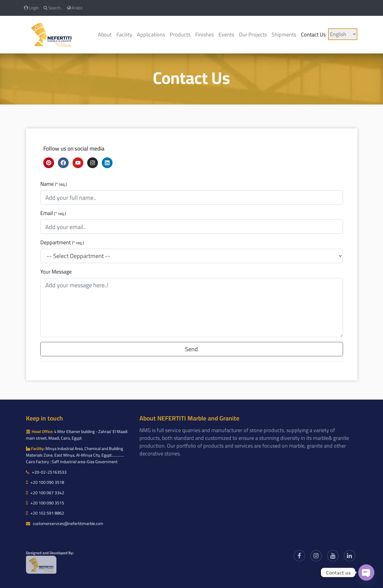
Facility (124, 34)
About (105, 34)
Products (180, 34)
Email (53, 213)
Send (191, 349)
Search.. (53, 8)
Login (31, 8)
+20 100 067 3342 (45, 493)
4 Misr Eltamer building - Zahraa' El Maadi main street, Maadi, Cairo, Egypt (77, 435)
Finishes (204, 34)
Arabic (75, 8)
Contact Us (313, 34)
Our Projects (253, 34)
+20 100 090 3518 (45, 482)
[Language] (343, 34)
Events (226, 34)
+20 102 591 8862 (45, 513)
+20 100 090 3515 (45, 503)
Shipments (284, 34)
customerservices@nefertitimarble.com (65, 523)
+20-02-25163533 (46, 472)
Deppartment (62, 242)
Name (54, 184)
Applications (151, 34)
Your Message (56, 272)
